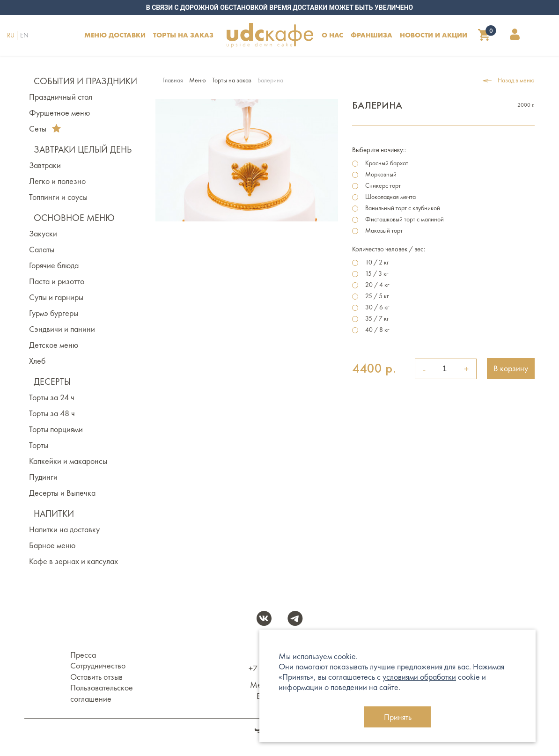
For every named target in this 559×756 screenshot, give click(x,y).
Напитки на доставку (64, 529)
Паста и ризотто (57, 281)
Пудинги (43, 477)
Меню (198, 80)
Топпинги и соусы (58, 197)
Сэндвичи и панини (62, 329)
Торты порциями (56, 429)
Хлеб (37, 361)
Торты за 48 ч (52, 413)
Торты (39, 445)
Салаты (42, 250)
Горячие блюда (54, 265)
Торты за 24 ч (52, 397)
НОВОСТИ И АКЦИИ (434, 35)
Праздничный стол (61, 97)
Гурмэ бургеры (54, 313)
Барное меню (52, 545)
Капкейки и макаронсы (68, 461)
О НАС (332, 35)
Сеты (45, 129)
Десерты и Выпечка (62, 493)
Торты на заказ (232, 80)
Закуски (43, 234)
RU (11, 35)
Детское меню (54, 345)
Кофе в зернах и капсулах (74, 561)
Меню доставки (115, 35)
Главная (173, 80)
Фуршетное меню (59, 113)
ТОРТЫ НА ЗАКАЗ (183, 35)
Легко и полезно (57, 181)
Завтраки (45, 165)
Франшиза (371, 35)
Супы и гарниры (56, 297)
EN (24, 35)
